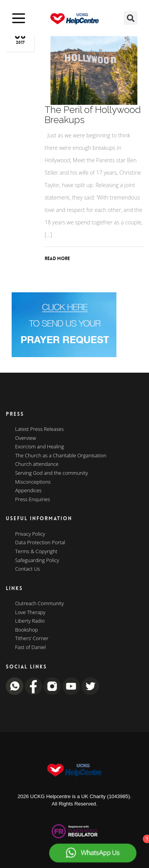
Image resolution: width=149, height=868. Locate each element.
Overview (26, 438)
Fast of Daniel (30, 648)
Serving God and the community (52, 473)
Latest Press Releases (39, 429)
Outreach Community (40, 604)
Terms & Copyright (36, 552)
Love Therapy (30, 613)
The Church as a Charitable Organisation (61, 456)
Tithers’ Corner (32, 639)
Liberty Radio (30, 621)
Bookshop (27, 630)
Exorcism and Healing (40, 447)
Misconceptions (33, 482)
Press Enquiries (33, 500)
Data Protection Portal (40, 543)
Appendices (28, 491)
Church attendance (37, 464)
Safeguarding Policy (37, 561)
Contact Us (28, 569)
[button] (131, 18)
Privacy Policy (30, 534)
